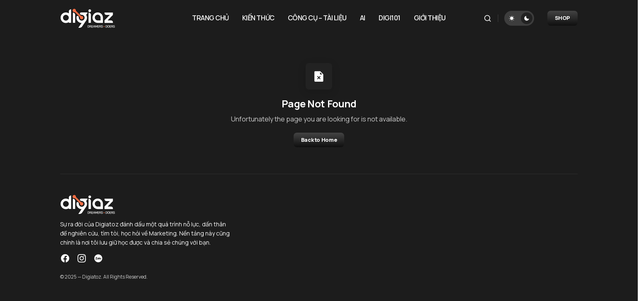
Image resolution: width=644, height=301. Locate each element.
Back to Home (319, 140)
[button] (488, 18)
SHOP (563, 18)
